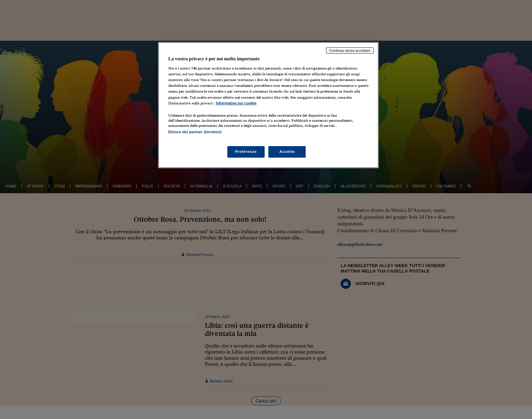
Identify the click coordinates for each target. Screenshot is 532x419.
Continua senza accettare (350, 51)
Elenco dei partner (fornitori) (195, 132)
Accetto (287, 152)
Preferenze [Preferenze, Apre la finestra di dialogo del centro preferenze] (246, 152)
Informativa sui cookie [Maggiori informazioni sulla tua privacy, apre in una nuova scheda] (236, 103)
